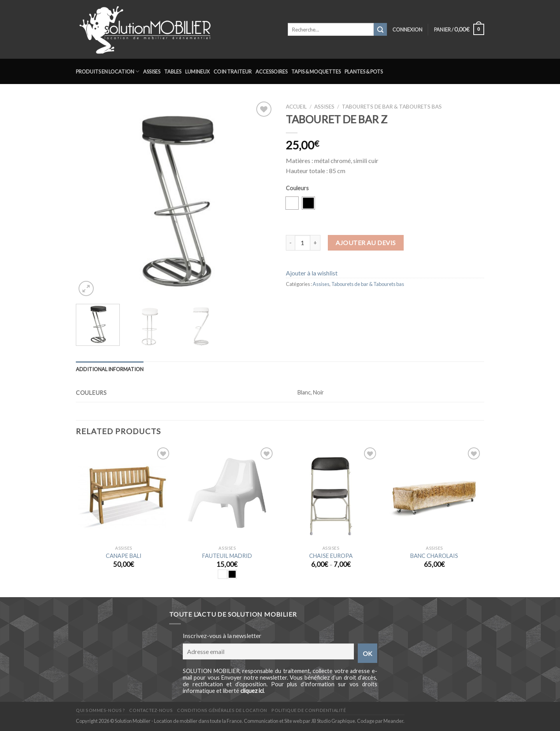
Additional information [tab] (110, 369)
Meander (393, 721)
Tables (173, 72)
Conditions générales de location (222, 710)
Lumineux (197, 72)
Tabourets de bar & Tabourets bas (392, 107)
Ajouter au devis (366, 243)
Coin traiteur (233, 72)
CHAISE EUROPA (331, 556)
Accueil (296, 107)
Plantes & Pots (364, 72)
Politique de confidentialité (309, 710)
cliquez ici (252, 691)
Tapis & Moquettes (316, 72)
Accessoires (271, 72)
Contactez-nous (151, 710)
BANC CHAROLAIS (434, 556)
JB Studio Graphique (333, 721)
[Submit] (380, 30)
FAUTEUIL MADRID (227, 556)
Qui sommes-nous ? (100, 710)
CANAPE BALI (124, 556)
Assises (152, 72)
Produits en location (108, 71)
